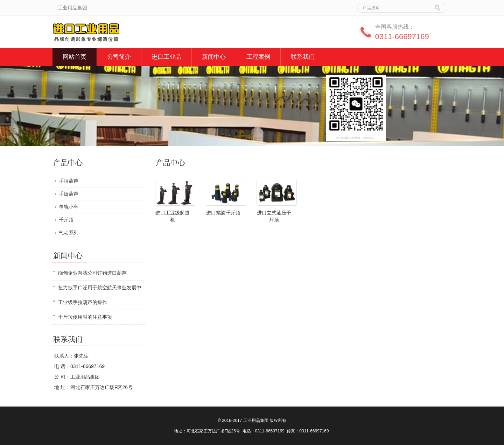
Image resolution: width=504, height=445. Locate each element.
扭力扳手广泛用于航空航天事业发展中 (100, 288)
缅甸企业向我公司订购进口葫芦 (92, 273)
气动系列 (69, 233)
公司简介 (119, 57)
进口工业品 (166, 57)
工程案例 (258, 57)
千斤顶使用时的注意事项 (85, 317)
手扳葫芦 (69, 194)
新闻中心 (214, 57)
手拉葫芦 (69, 181)
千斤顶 (66, 220)
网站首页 (75, 57)
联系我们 (303, 57)
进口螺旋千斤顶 (223, 213)
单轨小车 (69, 207)
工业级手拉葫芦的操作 (83, 302)
